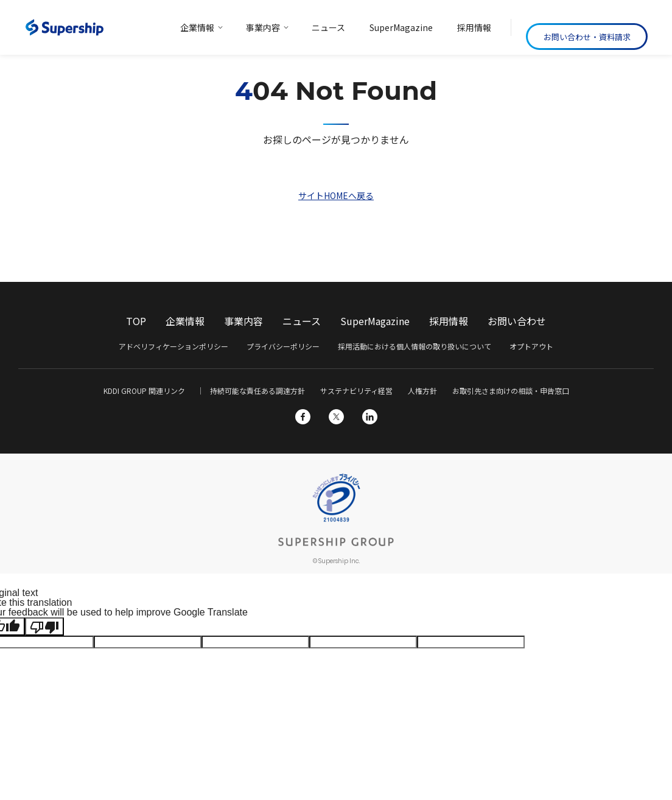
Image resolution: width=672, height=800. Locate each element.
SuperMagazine (375, 321)
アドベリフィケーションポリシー (173, 346)
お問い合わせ (517, 321)
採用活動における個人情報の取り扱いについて (415, 346)
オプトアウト (531, 346)
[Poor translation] (44, 626)
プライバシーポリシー (283, 346)
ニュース (302, 321)
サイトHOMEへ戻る (336, 195)
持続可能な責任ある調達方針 (257, 391)
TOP (136, 321)
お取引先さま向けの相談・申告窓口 (511, 391)
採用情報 (449, 321)
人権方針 (422, 391)
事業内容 (243, 321)
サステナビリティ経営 (356, 391)
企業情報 (185, 321)
